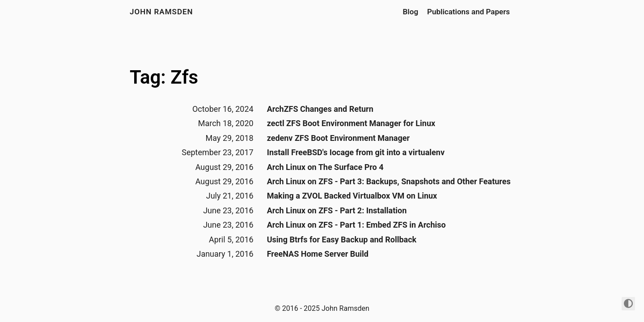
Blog (411, 12)
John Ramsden (161, 12)
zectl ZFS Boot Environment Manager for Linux (351, 123)
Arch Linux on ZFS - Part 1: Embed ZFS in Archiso (356, 225)
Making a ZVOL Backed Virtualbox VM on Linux (352, 196)
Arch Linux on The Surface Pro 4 (325, 167)
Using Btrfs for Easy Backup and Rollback (342, 239)
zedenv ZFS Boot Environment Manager (338, 138)
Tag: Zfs (164, 77)
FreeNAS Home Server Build (318, 254)
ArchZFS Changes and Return (320, 109)
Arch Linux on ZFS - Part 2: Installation (337, 210)
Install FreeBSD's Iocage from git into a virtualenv (356, 152)
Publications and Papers (468, 12)
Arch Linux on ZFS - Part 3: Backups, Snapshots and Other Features (389, 181)
